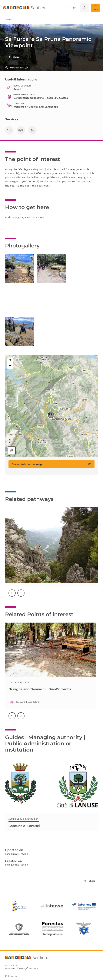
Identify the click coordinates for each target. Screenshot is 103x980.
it (69, 8)
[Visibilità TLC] (9, 130)
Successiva (21, 596)
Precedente (12, 596)
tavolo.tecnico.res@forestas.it (22, 968)
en (74, 8)
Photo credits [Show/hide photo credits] (17, 68)
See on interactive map (51, 464)
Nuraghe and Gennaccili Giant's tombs (40, 689)
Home (9, 20)
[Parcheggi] (21, 130)
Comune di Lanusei (24, 826)
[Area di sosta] (32, 130)
